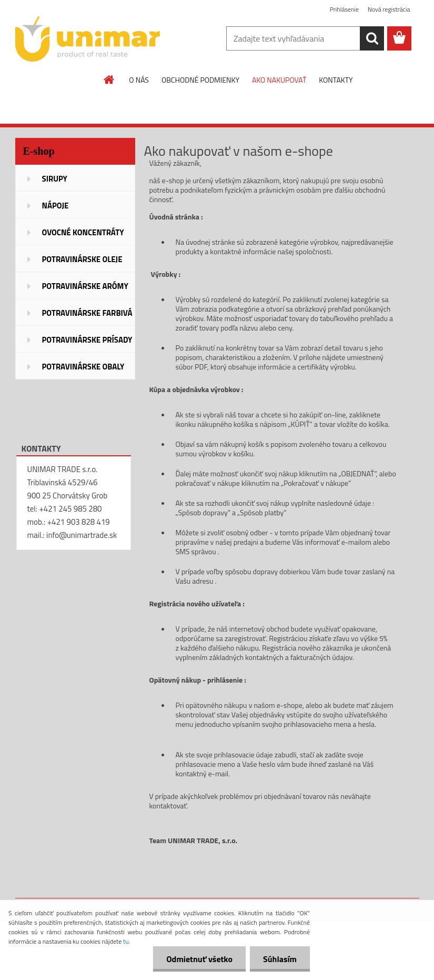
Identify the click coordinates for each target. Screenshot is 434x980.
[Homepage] (109, 79)
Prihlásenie (344, 9)
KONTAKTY (336, 80)
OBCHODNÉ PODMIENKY (200, 80)
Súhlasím (280, 959)
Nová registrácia (389, 9)
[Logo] (88, 39)
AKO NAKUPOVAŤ (279, 80)
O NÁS (139, 80)
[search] (372, 38)
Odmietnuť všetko (199, 959)
